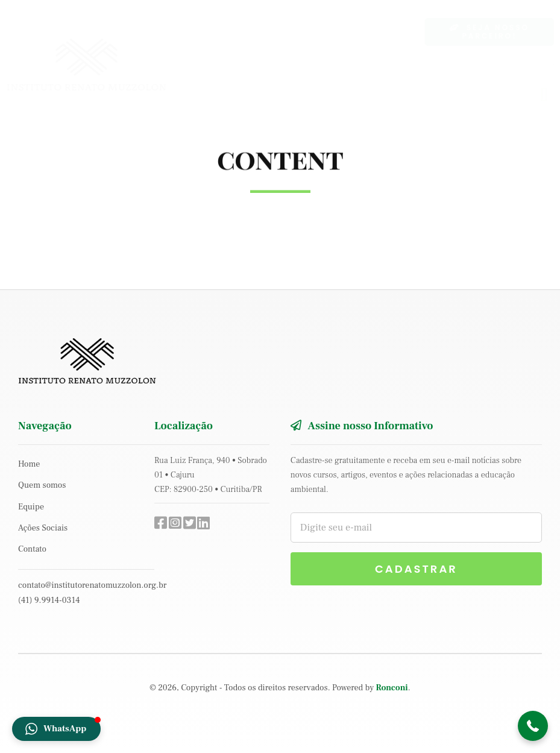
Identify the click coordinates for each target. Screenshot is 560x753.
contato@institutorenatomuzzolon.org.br (92, 585)
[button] (533, 726)
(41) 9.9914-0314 (49, 600)
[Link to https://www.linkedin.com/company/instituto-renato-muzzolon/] (201, 523)
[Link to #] (187, 523)
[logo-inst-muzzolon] (96, 43)
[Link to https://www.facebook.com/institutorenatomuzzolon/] (158, 523)
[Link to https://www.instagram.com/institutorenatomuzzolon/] (172, 523)
